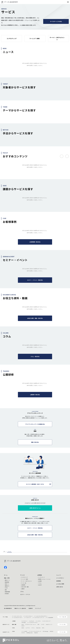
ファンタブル (38, 621)
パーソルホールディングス (17, 616)
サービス (22, 575)
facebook (5, 567)
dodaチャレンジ (49, 624)
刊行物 (6, 588)
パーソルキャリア (28, 617)
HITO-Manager (45, 631)
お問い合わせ (60, 587)
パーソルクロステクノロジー (17, 617)
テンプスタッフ (24, 621)
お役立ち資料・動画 (25, 587)
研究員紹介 (7, 594)
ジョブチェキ (31, 621)
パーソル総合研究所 (49, 617)
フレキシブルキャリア (46, 621)
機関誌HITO (7, 586)
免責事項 (31, 608)
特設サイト (7, 584)
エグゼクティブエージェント (31, 624)
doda (23, 624)
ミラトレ (33, 628)
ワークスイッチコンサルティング (35, 631)
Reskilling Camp (30, 633)
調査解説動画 (7, 592)
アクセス (40, 583)
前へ (62, 156)
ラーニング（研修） (25, 579)
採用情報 (59, 581)
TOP (4, 552)
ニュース (58, 575)
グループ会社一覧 (63, 617)
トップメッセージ (41, 577)
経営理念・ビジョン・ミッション (44, 579)
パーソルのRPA (24, 631)
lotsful (23, 628)
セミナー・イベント (25, 594)
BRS (38, 624)
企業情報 (40, 575)
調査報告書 (7, 582)
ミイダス (43, 624)
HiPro (43, 628)
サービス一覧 (24, 583)
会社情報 (40, 581)
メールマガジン (60, 578)
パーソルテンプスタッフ (28, 616)
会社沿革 (40, 585)
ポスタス (23, 633)
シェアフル (28, 628)
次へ (67, 156)
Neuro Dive (38, 628)
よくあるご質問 (60, 584)
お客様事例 (23, 585)
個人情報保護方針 (8, 608)
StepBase (36, 633)
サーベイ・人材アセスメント (26, 581)
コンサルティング (24, 577)
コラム (22, 591)
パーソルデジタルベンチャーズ (38, 617)
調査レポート (7, 580)
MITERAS (51, 631)
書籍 (6, 590)
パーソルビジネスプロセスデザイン (41, 616)
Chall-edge (24, 622)
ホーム (6, 575)
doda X (23, 626)
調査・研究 (7, 578)
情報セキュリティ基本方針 (20, 608)
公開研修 (23, 589)
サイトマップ (38, 608)
